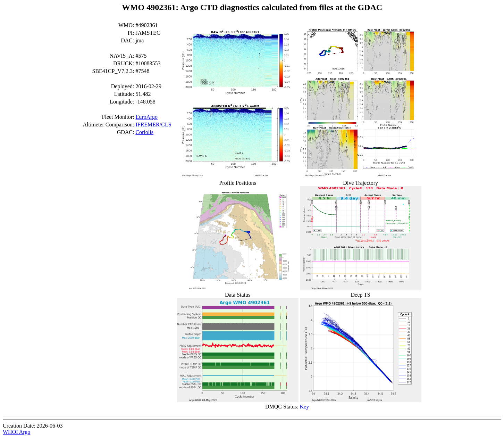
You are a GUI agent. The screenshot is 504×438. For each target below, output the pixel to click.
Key (305, 407)
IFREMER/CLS (153, 125)
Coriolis (144, 132)
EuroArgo (146, 117)
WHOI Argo (16, 432)
